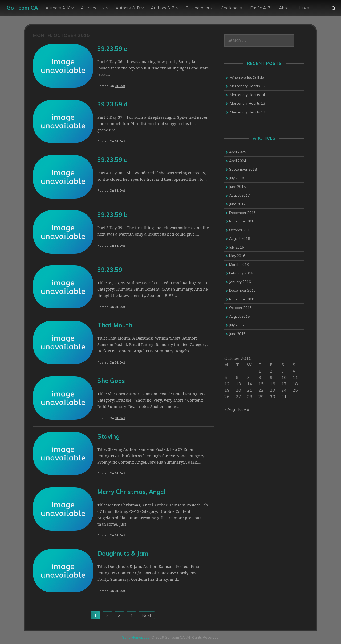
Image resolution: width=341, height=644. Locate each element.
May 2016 (237, 256)
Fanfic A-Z (260, 8)
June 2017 (237, 204)
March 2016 (239, 265)
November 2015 (242, 299)
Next (147, 615)
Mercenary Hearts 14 (247, 95)
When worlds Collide (247, 77)
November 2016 (242, 221)
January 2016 (240, 282)
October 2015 (240, 308)
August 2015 (239, 316)
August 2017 (239, 195)
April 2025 (238, 152)
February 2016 (241, 273)
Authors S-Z (163, 8)
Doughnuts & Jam (123, 553)
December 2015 (242, 290)
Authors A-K (58, 8)
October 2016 (240, 230)
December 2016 (242, 213)
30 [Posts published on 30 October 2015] (273, 397)
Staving (108, 436)
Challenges (231, 8)
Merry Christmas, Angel (131, 492)
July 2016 (237, 247)
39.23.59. (110, 270)
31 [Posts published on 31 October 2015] (284, 397)
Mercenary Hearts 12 (247, 112)
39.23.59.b (112, 215)
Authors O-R (128, 8)
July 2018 (237, 178)
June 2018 (237, 187)
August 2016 (239, 238)
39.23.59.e (112, 49)
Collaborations (199, 8)
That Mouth (115, 325)
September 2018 (243, 169)
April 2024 (238, 161)
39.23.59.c (112, 160)
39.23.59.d (112, 104)
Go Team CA (22, 8)
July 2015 (237, 325)
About (285, 8)
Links (304, 8)
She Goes (111, 381)
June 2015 (237, 334)
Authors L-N (93, 8)
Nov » (244, 409)
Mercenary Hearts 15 (247, 86)
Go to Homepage (136, 637)
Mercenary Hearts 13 (247, 103)
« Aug (230, 409)
